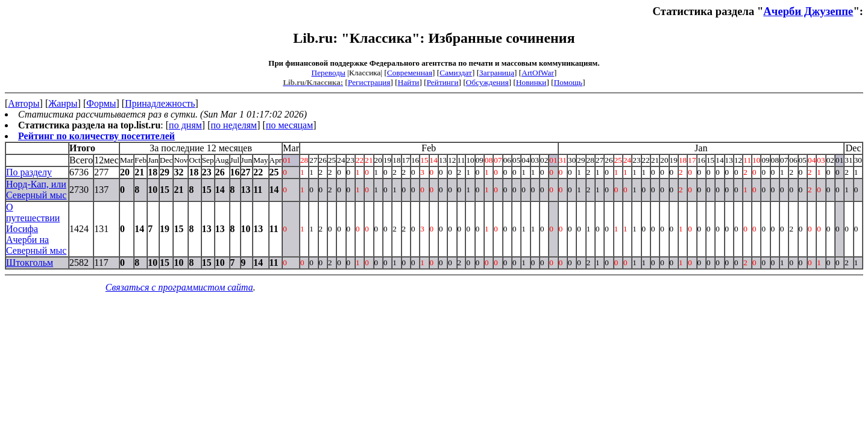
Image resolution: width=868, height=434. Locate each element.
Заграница (497, 73)
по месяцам (289, 125)
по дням (185, 125)
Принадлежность (160, 103)
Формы (101, 103)
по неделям (234, 125)
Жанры (63, 103)
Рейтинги (443, 82)
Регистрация (369, 82)
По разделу (29, 172)
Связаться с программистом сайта (179, 287)
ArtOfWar (538, 73)
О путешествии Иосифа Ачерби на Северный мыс (36, 229)
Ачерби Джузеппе (808, 11)
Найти (409, 82)
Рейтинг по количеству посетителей (96, 136)
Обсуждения (487, 82)
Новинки (531, 82)
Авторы (24, 103)
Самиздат (456, 73)
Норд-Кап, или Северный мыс (36, 190)
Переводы (329, 73)
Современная (410, 73)
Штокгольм (30, 263)
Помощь (568, 82)
